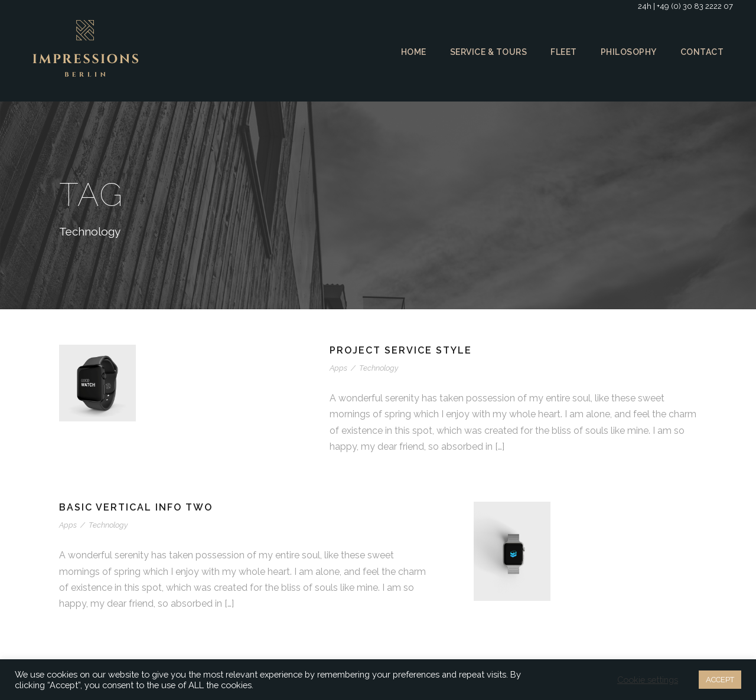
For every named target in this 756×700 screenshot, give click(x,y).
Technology (377, 368)
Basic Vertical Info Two (137, 507)
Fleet (563, 52)
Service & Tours (486, 52)
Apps (338, 368)
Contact (703, 52)
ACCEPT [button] (718, 680)
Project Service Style (403, 350)
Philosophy (629, 52)
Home (409, 52)
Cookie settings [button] (646, 680)
